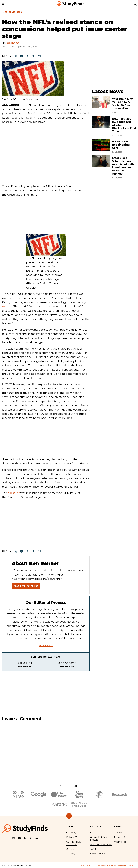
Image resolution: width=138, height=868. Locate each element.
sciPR (93, 849)
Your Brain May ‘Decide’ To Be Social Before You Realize (122, 104)
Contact (70, 849)
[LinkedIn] (37, 838)
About (70, 827)
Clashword (120, 833)
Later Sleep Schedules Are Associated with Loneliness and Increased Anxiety (123, 166)
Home (5, 12)
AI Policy (71, 854)
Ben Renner (13, 43)
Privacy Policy (86, 865)
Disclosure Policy (99, 865)
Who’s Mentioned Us (101, 845)
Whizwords (120, 842)
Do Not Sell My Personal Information (122, 865)
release (7, 307)
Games (118, 827)
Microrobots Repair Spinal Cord (121, 145)
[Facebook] (25, 838)
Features (96, 827)
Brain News (15, 12)
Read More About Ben (26, 586)
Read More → (46, 646)
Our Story (71, 833)
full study (14, 493)
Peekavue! (120, 837)
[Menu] (3, 4)
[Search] (135, 4)
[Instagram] (14, 838)
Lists (92, 833)
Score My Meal (98, 854)
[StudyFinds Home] (70, 4)
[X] (31, 838)
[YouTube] (19, 838)
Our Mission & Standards (73, 843)
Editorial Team (74, 837)
